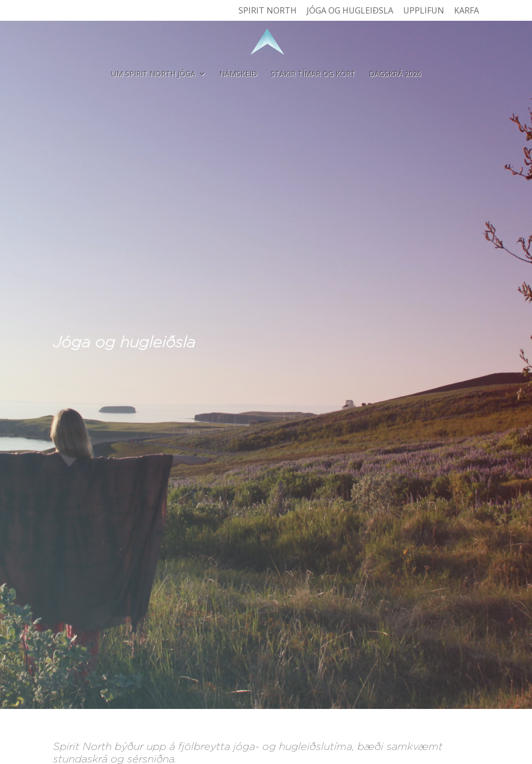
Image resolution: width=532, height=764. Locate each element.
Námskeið (238, 74)
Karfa (467, 11)
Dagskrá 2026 (395, 74)
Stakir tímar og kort (313, 74)
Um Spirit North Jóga (153, 74)
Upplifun (424, 11)
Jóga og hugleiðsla (350, 11)
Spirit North (268, 11)
